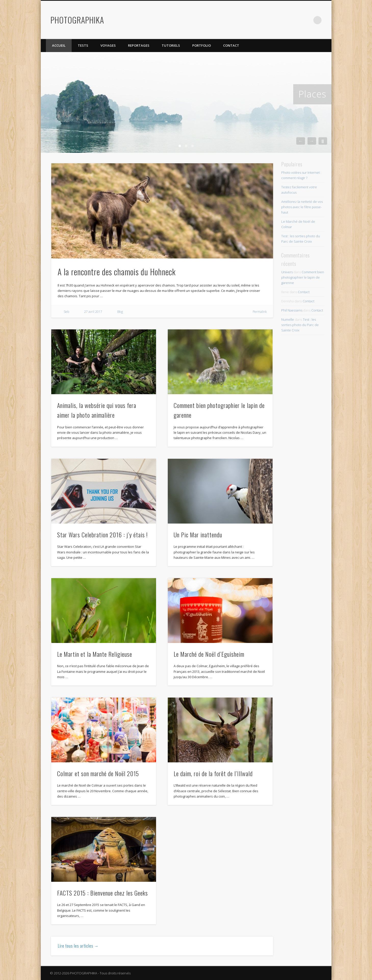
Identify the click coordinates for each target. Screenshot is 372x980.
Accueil (59, 45)
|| (323, 141)
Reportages (139, 45)
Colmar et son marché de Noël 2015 (98, 773)
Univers (287, 272)
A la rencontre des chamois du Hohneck (117, 272)
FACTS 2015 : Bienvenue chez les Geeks (102, 893)
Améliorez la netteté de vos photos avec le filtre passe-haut (302, 207)
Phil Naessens (292, 310)
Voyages (108, 45)
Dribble (307, 20)
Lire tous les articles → (78, 946)
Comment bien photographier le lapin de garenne (303, 277)
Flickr (297, 20)
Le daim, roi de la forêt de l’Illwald (213, 773)
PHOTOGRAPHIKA (77, 20)
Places (312, 94)
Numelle (288, 319)
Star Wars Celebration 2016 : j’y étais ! (102, 535)
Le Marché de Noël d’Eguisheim (209, 654)
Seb (66, 312)
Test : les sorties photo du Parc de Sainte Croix (300, 325)
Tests (83, 45)
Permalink (260, 312)
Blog (120, 312)
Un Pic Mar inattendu (198, 535)
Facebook (276, 20)
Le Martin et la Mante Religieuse (95, 654)
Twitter (286, 20)
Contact (231, 45)
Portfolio (202, 45)
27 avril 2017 (93, 312)
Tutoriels (171, 45)
